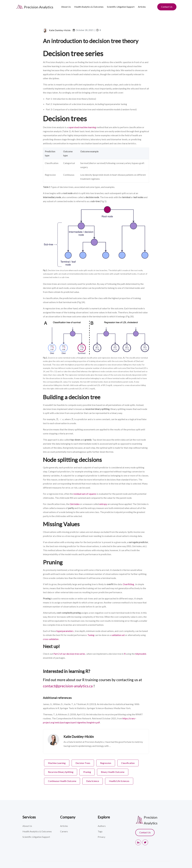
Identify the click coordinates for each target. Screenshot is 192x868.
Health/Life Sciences (119, 781)
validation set (118, 635)
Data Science (93, 781)
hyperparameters (65, 631)
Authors (102, 826)
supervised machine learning (82, 127)
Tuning (91, 635)
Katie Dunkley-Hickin (60, 30)
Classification (128, 763)
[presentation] (60, 419)
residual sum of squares (85, 494)
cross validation (51, 639)
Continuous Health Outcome (62, 781)
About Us (66, 7)
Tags (100, 831)
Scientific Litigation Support (121, 7)
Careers (64, 831)
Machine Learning (57, 763)
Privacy (101, 837)
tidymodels (141, 654)
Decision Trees (83, 763)
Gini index (75, 504)
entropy (103, 504)
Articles (142, 7)
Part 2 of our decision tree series (69, 654)
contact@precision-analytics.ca (68, 686)
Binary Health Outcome (113, 772)
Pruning (87, 772)
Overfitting (128, 584)
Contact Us (167, 7)
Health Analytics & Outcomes (89, 7)
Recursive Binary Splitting (61, 772)
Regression (106, 763)
